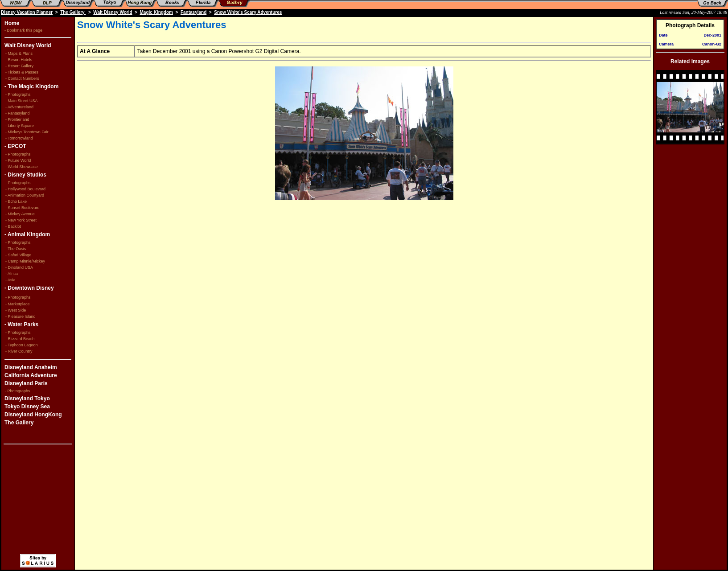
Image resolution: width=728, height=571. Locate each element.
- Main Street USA (22, 101)
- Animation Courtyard (25, 195)
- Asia (10, 280)
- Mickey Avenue (20, 214)
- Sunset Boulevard (23, 208)
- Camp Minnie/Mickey (25, 261)
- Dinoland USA (19, 267)
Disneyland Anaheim (31, 367)
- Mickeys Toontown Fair (27, 132)
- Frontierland (17, 119)
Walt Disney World (113, 12)
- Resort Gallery (19, 66)
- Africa (12, 274)
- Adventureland (19, 107)
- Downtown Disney (29, 288)
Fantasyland (193, 12)
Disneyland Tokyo (27, 398)
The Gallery (73, 12)
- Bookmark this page (23, 30)
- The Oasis (16, 249)
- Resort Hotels (19, 60)
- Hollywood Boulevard (25, 189)
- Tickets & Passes (22, 72)
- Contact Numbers (22, 78)
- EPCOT (15, 146)
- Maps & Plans (19, 53)
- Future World (18, 160)
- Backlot (13, 226)
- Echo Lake (16, 201)
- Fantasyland (18, 113)
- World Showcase (22, 167)
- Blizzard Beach (20, 339)
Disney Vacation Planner (27, 12)
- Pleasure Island (21, 316)
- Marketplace (18, 304)
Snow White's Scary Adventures (248, 12)
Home (12, 23)
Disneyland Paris (26, 383)
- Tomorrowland (19, 138)
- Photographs (19, 94)
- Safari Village (18, 255)
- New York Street (21, 220)
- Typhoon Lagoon (21, 345)
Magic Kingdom (156, 12)
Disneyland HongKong (33, 415)
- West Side (16, 310)
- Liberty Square (20, 126)
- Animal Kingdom (27, 234)
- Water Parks (21, 325)
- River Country (19, 351)
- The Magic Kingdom (31, 86)
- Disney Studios (25, 175)
